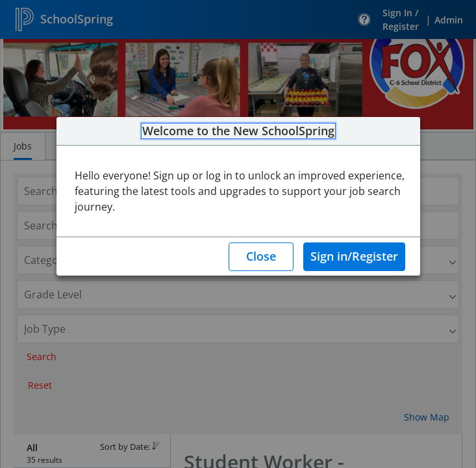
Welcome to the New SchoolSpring (238, 131)
